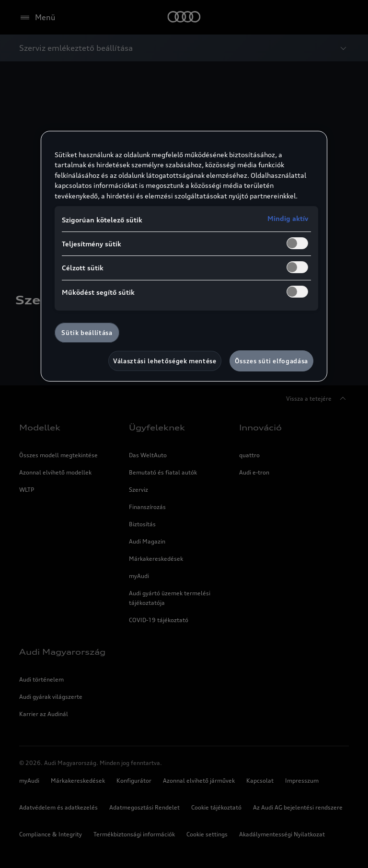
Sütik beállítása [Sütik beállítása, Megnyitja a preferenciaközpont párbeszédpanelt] (87, 333)
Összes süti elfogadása (271, 361)
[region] (184, 256)
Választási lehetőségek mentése (165, 361)
